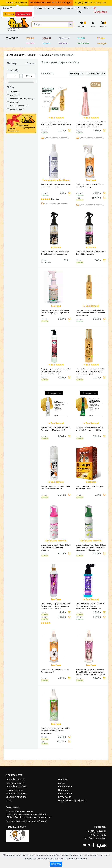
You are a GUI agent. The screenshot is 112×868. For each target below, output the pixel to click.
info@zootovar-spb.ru (95, 838)
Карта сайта (65, 797)
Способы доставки (16, 787)
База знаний (65, 794)
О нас (80, 10)
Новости (49, 8)
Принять (56, 864)
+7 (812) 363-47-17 (96, 831)
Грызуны (64, 38)
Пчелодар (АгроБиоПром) (22, 99)
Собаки (47, 38)
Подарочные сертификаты (73, 800)
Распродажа (101, 10)
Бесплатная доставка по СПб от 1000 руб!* (51, 3)
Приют (88, 8)
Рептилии (83, 44)
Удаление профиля (16, 797)
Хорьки (63, 44)
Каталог (12, 38)
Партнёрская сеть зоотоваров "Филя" (26, 821)
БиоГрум (14, 102)
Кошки (30, 38)
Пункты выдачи (14, 790)
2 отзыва (55, 199)
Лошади (102, 44)
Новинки (71, 8)
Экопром (14, 92)
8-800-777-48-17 (98, 835)
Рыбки (81, 38)
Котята (30, 44)
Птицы (101, 38)
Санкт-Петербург (18, 3)
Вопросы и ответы (16, 794)
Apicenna (14, 95)
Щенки (46, 44)
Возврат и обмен (15, 783)
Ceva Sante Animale (19, 106)
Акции (60, 8)
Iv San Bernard (16, 109)
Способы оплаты (15, 780)
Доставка (37, 8)
